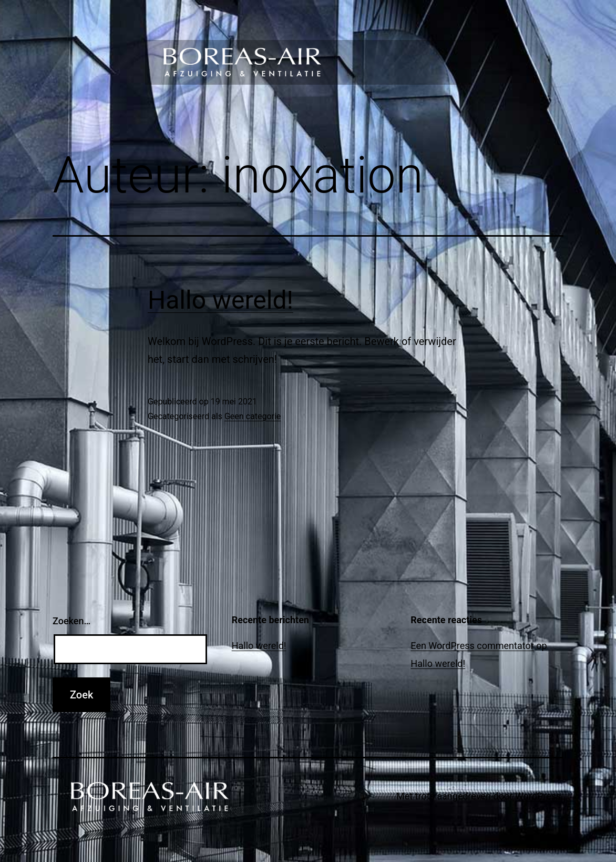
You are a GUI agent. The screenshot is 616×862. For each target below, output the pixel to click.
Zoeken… (71, 621)
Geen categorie (253, 416)
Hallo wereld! (220, 300)
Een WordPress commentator (472, 646)
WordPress (538, 796)
